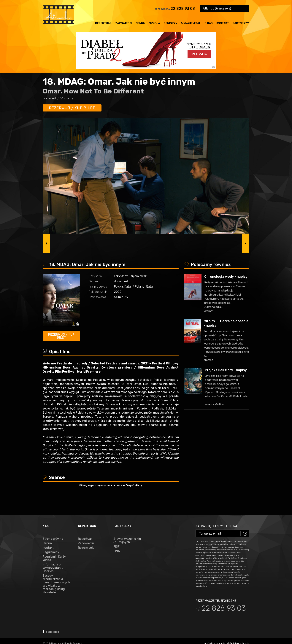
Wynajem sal (191, 23)
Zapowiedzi (124, 23)
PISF (116, 532)
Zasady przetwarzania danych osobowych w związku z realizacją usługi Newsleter (56, 569)
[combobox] (224, 9)
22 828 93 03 (183, 9)
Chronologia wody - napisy (226, 277)
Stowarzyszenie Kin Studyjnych (127, 526)
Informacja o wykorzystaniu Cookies (53, 553)
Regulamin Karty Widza (54, 543)
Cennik (141, 23)
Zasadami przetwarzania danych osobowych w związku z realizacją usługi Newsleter (221, 529)
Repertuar (103, 23)
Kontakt (223, 23)
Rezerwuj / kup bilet (72, 108)
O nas (209, 23)
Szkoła (155, 23)
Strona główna (53, 524)
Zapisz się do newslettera (216, 511)
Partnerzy (241, 23)
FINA (117, 536)
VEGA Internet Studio (238, 628)
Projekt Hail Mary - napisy (226, 370)
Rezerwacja (86, 533)
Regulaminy (51, 537)
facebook (51, 617)
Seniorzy (171, 23)
